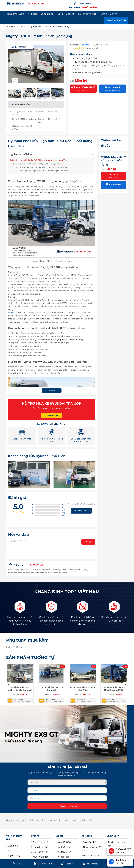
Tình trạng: (75, 45)
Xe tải (22, 14)
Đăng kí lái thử (40, 847)
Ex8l (31, 820)
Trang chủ (11, 14)
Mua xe (59, 14)
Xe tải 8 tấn (55, 820)
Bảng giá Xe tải (40, 842)
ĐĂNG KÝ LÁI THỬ (116, 20)
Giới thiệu (12, 846)
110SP (83, 820)
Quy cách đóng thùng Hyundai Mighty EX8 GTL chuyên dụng (41, 167)
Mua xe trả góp (40, 857)
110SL (67, 820)
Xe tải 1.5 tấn (64, 842)
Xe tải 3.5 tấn (64, 852)
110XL (75, 820)
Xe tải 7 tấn (13, 313)
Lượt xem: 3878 (101, 45)
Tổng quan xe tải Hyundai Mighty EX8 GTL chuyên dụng (38, 164)
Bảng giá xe (47, 14)
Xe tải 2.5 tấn (64, 847)
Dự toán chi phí (40, 852)
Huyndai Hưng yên (16, 820)
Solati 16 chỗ (89, 842)
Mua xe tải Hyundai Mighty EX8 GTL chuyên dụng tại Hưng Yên (42, 171)
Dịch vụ (70, 14)
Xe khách (33, 14)
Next (62, 64)
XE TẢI (22, 27)
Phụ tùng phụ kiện (87, 14)
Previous (11, 64)
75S (90, 820)
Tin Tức (11, 851)
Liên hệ (114, 14)
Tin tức (103, 14)
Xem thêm (52, 391)
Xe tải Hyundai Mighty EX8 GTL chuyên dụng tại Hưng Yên (40, 160)
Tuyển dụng (13, 855)
